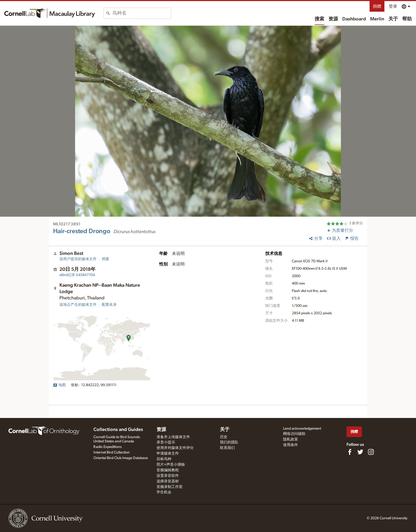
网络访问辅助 (294, 434)
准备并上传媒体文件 (173, 437)
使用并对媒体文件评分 (175, 448)
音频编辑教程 (168, 470)
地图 (59, 385)
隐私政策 (291, 439)
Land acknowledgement (302, 429)
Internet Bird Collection (112, 452)
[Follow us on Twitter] (360, 452)
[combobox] (142, 13)
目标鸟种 (164, 459)
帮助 (407, 19)
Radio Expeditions (108, 447)
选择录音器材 (168, 481)
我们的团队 (229, 442)
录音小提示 (166, 442)
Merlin (377, 19)
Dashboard (354, 19)
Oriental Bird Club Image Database (121, 458)
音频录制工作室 (170, 487)
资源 (333, 19)
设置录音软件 (168, 476)
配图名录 (109, 305)
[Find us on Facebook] (350, 452)
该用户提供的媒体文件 (78, 259)
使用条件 (291, 445)
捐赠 (377, 6)
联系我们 (227, 448)
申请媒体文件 (168, 453)
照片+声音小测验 (171, 465)
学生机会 (164, 492)
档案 (106, 259)
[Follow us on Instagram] (371, 452)
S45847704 (77, 275)
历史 (224, 437)
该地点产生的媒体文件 (78, 305)
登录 (393, 6)
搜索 (319, 19)
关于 (393, 19)
